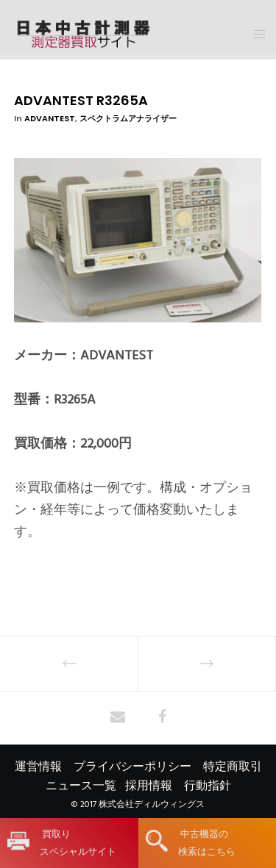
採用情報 (149, 786)
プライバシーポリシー (132, 767)
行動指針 (208, 786)
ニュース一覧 (81, 786)
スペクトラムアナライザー (128, 118)
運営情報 (38, 767)
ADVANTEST (50, 118)
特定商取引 (233, 767)
